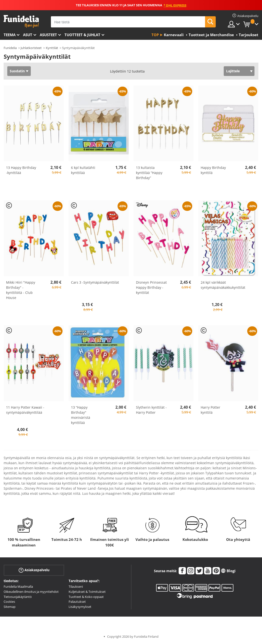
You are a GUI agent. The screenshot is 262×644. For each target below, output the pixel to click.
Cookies (9, 602)
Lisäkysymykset (80, 607)
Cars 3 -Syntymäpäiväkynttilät (95, 282)
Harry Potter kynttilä (210, 410)
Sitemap (10, 607)
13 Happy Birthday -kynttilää (21, 170)
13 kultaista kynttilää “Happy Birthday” (149, 173)
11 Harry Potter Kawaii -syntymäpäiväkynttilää (25, 410)
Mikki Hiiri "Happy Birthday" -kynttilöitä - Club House (21, 290)
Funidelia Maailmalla (18, 586)
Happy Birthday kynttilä (213, 170)
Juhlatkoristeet (31, 48)
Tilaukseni (76, 586)
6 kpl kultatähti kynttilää (83, 170)
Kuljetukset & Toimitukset (87, 592)
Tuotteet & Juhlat (82, 35)
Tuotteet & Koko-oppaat (86, 597)
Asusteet (48, 35)
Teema (10, 35)
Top (155, 35)
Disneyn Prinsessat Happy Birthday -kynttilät (151, 287)
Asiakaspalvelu (34, 570)
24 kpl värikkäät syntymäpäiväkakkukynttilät (223, 285)
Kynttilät (52, 48)
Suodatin (17, 71)
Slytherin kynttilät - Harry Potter (151, 410)
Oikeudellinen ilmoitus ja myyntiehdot (31, 592)
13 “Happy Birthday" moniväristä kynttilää (81, 415)
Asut (28, 35)
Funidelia (10, 48)
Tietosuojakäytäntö (18, 597)
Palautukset (77, 602)
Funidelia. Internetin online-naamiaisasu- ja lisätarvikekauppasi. (21, 21)
